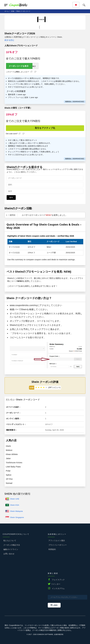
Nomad (9, 483)
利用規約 (52, 549)
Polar (8, 471)
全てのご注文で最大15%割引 (23, 121)
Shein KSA (15, 505)
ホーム (7, 11)
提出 (11, 197)
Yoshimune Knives (14, 463)
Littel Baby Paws (13, 467)
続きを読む (9, 40)
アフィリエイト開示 (57, 541)
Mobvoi (9, 450)
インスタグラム (58, 588)
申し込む (54, 605)
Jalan (8, 458)
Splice (9, 475)
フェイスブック (58, 580)
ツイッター (56, 584)
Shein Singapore (17, 517)
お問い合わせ (9, 554)
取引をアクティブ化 (45, 128)
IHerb (8, 446)
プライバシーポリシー (58, 545)
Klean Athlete (12, 454)
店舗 (12, 11)
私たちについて (10, 541)
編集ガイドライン (11, 549)
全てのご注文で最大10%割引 (23, 58)
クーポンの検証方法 (12, 545)
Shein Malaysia (16, 511)
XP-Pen (9, 479)
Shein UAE (15, 499)
